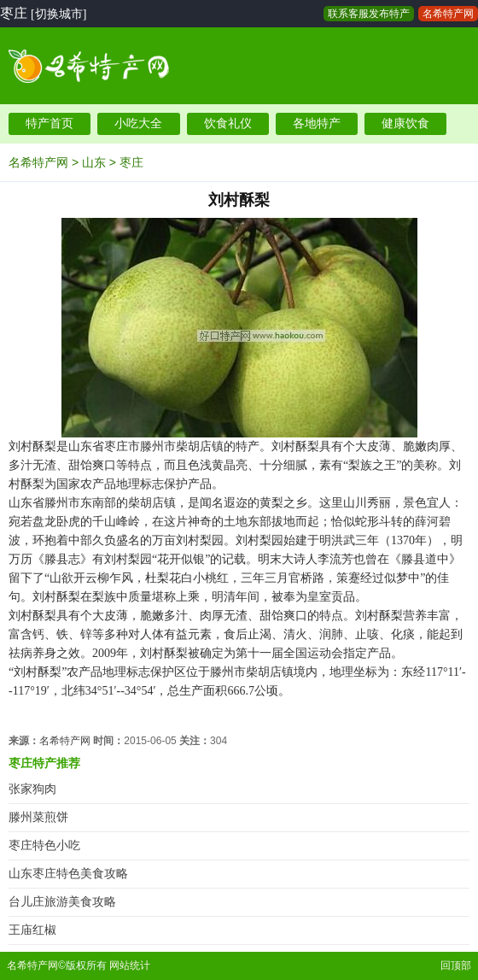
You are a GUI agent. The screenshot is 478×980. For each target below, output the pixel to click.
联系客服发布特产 (369, 14)
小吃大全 (138, 123)
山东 (94, 162)
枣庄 (131, 162)
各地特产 (317, 123)
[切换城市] (58, 14)
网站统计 (130, 965)
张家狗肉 (32, 789)
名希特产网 (448, 14)
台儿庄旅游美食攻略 (62, 902)
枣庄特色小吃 (44, 845)
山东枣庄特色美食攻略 (68, 874)
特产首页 (50, 123)
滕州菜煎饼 (38, 817)
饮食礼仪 (228, 123)
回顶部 (456, 965)
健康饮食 (405, 123)
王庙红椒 (32, 930)
